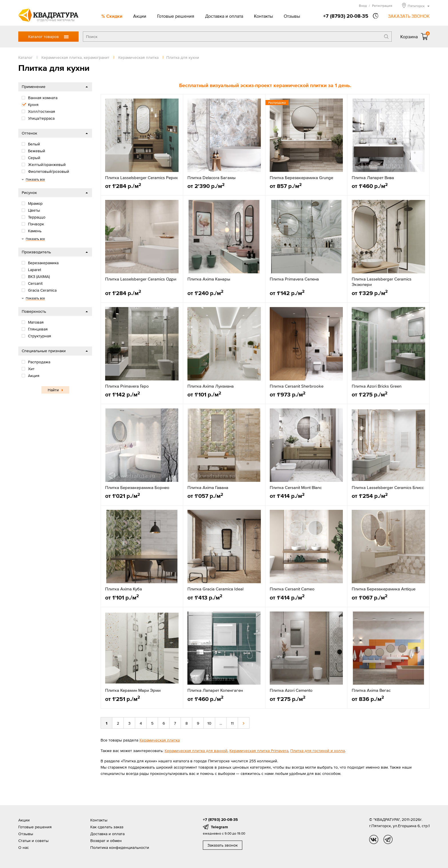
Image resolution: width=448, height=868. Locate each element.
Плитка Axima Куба (124, 589)
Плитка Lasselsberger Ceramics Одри (141, 279)
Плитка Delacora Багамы (212, 178)
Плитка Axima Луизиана (211, 386)
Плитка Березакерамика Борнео (137, 487)
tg (388, 839)
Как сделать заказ (107, 827)
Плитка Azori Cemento (291, 690)
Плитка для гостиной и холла (318, 751)
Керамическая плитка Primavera (259, 751)
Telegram (219, 827)
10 (209, 723)
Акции (140, 16)
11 (232, 723)
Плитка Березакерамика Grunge (301, 178)
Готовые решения (176, 16)
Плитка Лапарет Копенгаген (215, 690)
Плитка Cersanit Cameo (292, 589)
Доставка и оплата (224, 16)
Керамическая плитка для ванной (196, 751)
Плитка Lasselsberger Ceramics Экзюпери (382, 282)
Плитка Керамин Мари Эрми (133, 690)
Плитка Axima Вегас (371, 690)
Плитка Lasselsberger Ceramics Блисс (388, 487)
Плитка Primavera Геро (127, 386)
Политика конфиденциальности (120, 847)
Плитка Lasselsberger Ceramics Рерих (141, 178)
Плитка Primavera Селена (294, 279)
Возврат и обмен (106, 841)
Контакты (263, 16)
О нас (24, 847)
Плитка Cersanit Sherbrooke (297, 386)
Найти (53, 390)
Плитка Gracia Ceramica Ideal (215, 589)
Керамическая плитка (160, 740)
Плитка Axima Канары (209, 279)
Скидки (114, 16)
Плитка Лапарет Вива (373, 178)
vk (374, 839)
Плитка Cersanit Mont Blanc (296, 487)
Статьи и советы (33, 841)
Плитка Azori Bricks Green (377, 386)
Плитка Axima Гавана (208, 487)
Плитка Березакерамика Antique (384, 589)
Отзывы (292, 16)
